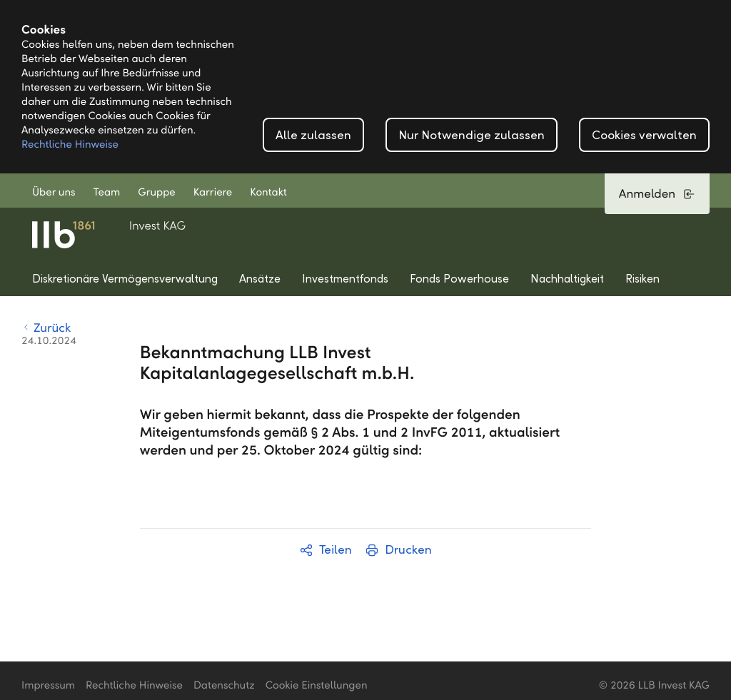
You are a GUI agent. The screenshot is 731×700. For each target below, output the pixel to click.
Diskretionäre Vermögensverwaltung (125, 279)
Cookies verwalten (644, 135)
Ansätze (260, 279)
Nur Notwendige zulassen (472, 135)
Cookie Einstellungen (317, 686)
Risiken (642, 279)
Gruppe (156, 193)
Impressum (48, 686)
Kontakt (268, 193)
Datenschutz (224, 686)
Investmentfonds (345, 279)
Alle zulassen (313, 135)
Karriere (213, 193)
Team (107, 193)
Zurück (46, 328)
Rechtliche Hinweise (70, 145)
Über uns (54, 193)
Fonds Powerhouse (459, 279)
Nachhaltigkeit (567, 279)
